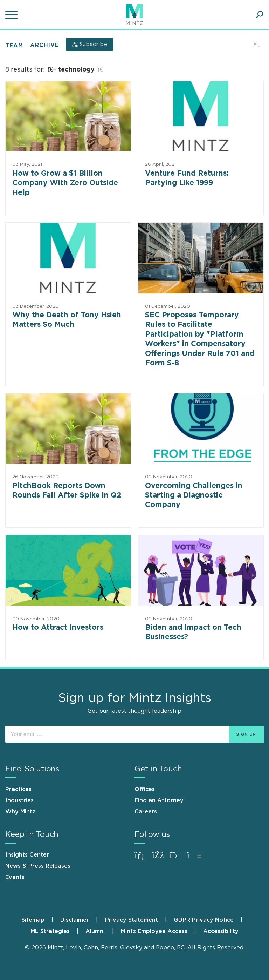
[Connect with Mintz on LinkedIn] (142, 859)
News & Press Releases (38, 866)
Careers (146, 812)
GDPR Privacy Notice (204, 920)
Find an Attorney (159, 800)
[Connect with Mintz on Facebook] (159, 859)
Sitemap (33, 920)
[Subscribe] (89, 44)
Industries (19, 800)
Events (15, 877)
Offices (145, 789)
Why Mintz (20, 812)
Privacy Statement (132, 920)
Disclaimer (75, 920)
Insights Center (27, 855)
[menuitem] (40, 920)
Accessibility (221, 931)
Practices (18, 789)
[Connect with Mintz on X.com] (177, 859)
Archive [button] (44, 45)
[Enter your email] (134, 734)
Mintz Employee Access (154, 931)
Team (14, 45)
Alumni (95, 931)
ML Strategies (50, 931)
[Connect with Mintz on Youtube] (194, 859)
